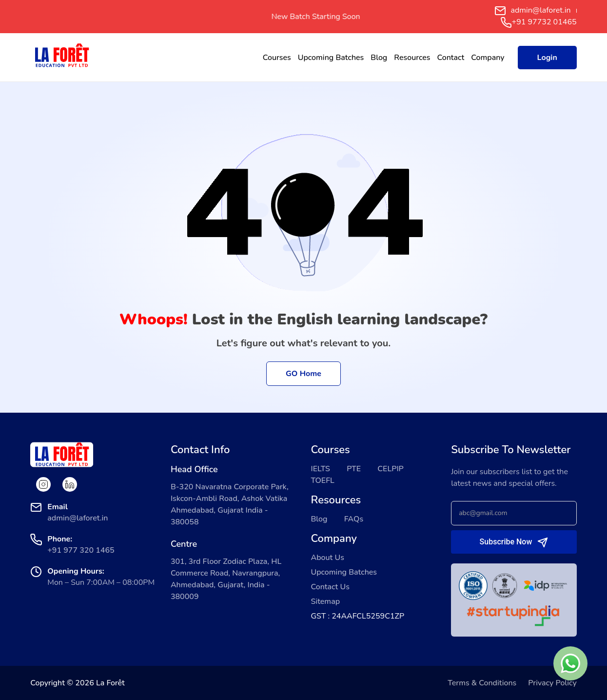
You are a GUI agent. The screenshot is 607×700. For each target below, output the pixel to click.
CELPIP (391, 469)
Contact (450, 58)
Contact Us (330, 587)
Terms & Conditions (482, 683)
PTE (354, 469)
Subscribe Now (506, 542)
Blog (379, 58)
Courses (277, 58)
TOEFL (323, 480)
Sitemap (326, 601)
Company (488, 58)
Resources (412, 58)
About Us (328, 558)
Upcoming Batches (331, 58)
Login (547, 58)
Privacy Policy (552, 683)
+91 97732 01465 (538, 22)
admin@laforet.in (533, 11)
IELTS (321, 469)
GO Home (303, 374)
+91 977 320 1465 (81, 550)
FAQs (354, 519)
